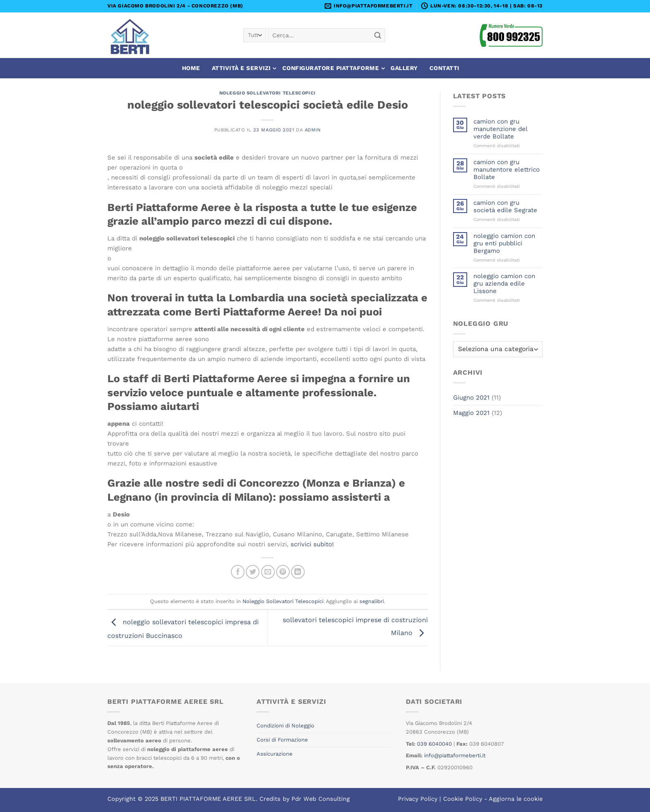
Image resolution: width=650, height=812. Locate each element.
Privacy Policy (418, 799)
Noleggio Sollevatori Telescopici (268, 93)
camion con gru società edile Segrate (505, 206)
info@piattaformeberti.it (455, 755)
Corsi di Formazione (282, 740)
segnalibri (372, 601)
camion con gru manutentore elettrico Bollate (507, 170)
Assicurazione (275, 754)
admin (313, 130)
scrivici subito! (312, 544)
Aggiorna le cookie (516, 799)
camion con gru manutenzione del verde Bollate (500, 129)
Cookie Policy (463, 799)
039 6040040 (434, 744)
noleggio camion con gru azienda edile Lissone (504, 284)
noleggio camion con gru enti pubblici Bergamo (504, 243)
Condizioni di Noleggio (285, 726)
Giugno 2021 (471, 398)
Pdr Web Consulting (321, 799)
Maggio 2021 (471, 413)
